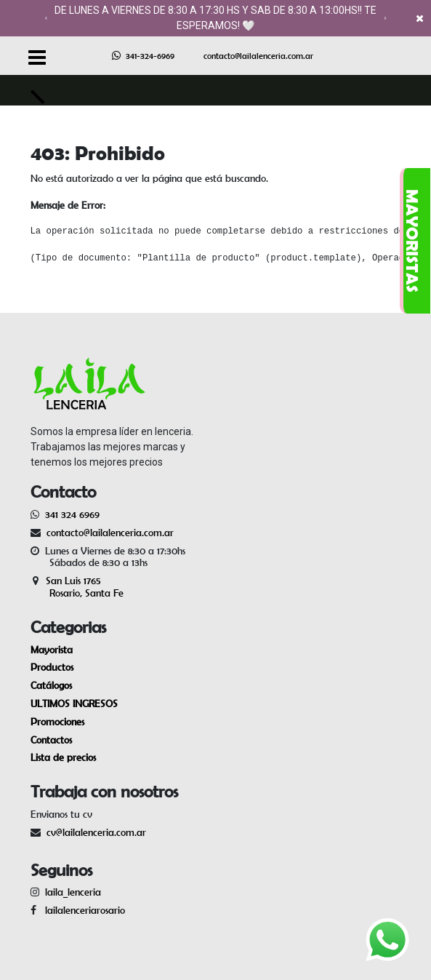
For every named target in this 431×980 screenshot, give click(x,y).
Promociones (57, 722)
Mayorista (52, 650)
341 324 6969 (72, 514)
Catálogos (51, 685)
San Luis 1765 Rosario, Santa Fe (77, 587)
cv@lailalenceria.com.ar (96, 832)
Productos (52, 667)
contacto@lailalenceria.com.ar (258, 56)
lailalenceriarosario (82, 910)
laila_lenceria (73, 892)
